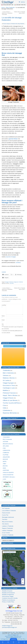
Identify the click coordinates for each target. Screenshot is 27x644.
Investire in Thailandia (8, 535)
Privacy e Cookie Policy (8, 602)
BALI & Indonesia (7, 439)
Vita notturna (5, 524)
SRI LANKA (6, 446)
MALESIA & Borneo (8, 444)
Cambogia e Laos (9, 388)
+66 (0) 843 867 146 (8, 5)
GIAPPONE (6, 470)
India (5, 408)
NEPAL (5, 461)
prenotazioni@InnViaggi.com (9, 627)
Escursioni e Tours (9, 385)
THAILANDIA (6, 437)
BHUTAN (5, 466)
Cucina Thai (5, 515)
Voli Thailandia (6, 508)
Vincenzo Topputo (6, 24)
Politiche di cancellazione (9, 600)
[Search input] (14, 346)
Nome (3, 317)
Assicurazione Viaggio (8, 596)
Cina (4, 405)
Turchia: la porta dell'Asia (11, 403)
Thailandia (6, 370)
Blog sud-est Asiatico (7, 522)
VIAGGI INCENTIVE (8, 475)
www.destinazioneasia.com (13, 637)
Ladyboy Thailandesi (7, 531)
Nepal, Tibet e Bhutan (10, 395)
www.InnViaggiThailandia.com (13, 636)
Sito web (3, 325)
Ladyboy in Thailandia (8, 526)
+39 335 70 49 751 (21, 5)
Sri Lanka (6, 380)
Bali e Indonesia (8, 373)
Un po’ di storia (6, 533)
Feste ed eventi (6, 513)
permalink (12, 283)
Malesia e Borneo (9, 378)
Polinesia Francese (9, 393)
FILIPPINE (6, 455)
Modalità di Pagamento (8, 595)
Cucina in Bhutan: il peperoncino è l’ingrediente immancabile (7, 13)
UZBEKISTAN (6, 450)
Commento (3, 306)
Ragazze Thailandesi (7, 528)
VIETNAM (5, 442)
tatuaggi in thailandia (9, 282)
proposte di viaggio (11, 257)
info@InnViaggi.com (7, 626)
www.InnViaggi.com (13, 635)
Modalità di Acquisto (7, 591)
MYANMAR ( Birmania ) (9, 477)
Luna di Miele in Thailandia (9, 511)
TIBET (4, 464)
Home (3, 8)
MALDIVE (5, 459)
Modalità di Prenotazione (8, 593)
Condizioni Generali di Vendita (10, 598)
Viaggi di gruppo (8, 383)
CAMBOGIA (6, 453)
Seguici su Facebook (8, 543)
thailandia (21, 282)
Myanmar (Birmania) (10, 413)
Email (3, 321)
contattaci (18, 263)
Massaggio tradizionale (8, 517)
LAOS (4, 479)
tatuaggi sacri (16, 282)
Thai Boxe (5, 519)
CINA (4, 448)
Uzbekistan (7, 410)
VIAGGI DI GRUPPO (8, 473)
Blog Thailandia (10, 8)
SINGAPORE (6, 457)
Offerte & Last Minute (10, 400)
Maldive (5, 390)
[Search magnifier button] (25, 346)
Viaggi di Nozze (8, 398)
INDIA (4, 468)
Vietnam (6, 375)
